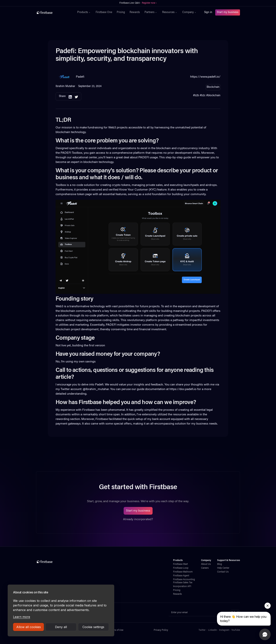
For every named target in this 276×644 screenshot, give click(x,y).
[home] (53, 12)
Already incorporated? (138, 519)
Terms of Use (117, 630)
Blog (220, 564)
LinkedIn (213, 630)
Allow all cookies (29, 627)
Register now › (149, 3)
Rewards (135, 12)
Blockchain (213, 87)
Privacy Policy (161, 630)
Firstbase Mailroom (183, 572)
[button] (84, 12)
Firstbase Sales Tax (183, 583)
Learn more (22, 617)
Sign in (208, 12)
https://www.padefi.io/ (205, 77)
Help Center (223, 568)
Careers (205, 568)
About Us (206, 564)
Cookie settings (93, 627)
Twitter (202, 630)
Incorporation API (182, 586)
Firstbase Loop (181, 568)
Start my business (228, 12)
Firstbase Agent (181, 576)
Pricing (121, 12)
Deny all (61, 627)
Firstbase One (104, 12)
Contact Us (223, 572)
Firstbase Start (180, 564)
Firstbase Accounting (184, 580)
